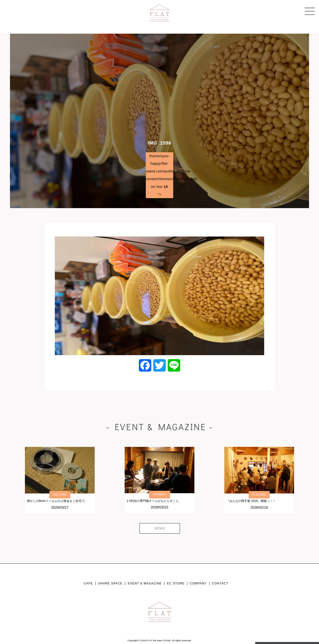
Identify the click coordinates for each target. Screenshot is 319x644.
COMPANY (198, 583)
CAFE (88, 583)
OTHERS (159, 494)
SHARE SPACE (110, 583)
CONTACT (220, 583)
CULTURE (60, 495)
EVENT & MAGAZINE (145, 583)
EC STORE (176, 583)
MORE (160, 528)
